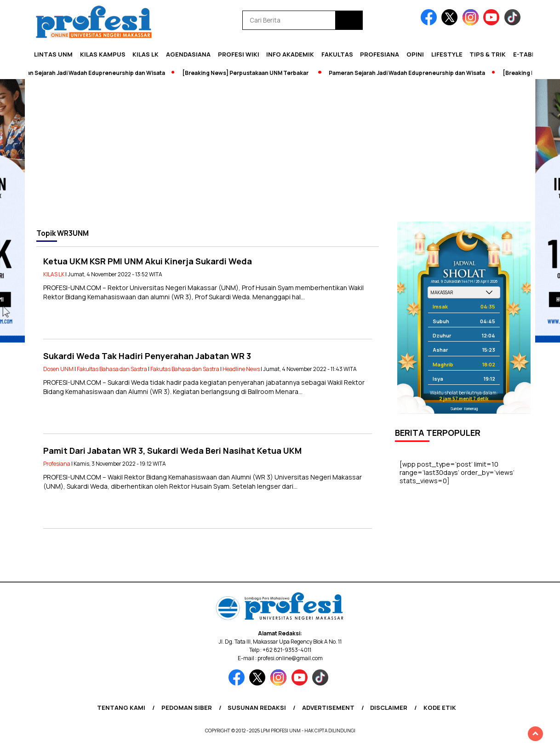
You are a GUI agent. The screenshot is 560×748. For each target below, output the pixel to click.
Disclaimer (389, 708)
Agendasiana (188, 54)
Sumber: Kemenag (464, 408)
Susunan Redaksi (257, 708)
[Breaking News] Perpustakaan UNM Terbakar (248, 73)
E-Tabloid (530, 54)
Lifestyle (447, 54)
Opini (415, 54)
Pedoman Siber (187, 708)
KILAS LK (146, 54)
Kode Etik (440, 708)
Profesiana (380, 54)
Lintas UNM (53, 54)
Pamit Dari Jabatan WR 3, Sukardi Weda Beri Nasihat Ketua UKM (172, 451)
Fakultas (337, 54)
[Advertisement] (280, 153)
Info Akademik (290, 54)
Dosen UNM (58, 369)
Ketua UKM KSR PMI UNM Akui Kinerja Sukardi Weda (148, 261)
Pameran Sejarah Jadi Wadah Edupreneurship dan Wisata (90, 73)
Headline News (241, 369)
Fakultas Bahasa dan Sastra (112, 369)
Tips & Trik (488, 54)
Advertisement (328, 708)
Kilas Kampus (103, 54)
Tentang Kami (121, 708)
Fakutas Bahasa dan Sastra (185, 369)
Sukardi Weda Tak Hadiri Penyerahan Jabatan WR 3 (147, 356)
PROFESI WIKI (239, 54)
